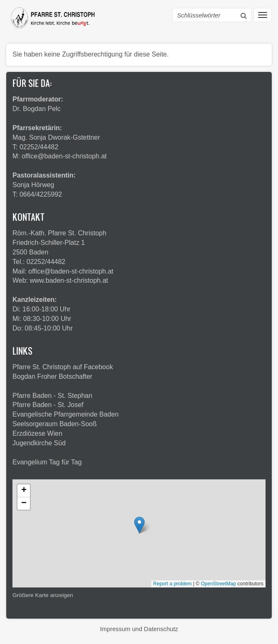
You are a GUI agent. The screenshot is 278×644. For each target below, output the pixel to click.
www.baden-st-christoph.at (69, 280)
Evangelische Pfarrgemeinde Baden (65, 414)
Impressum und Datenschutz (139, 629)
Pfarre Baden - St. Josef (48, 405)
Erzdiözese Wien (37, 433)
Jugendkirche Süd (39, 443)
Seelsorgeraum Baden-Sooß (55, 424)
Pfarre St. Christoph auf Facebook (63, 367)
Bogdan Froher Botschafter (52, 376)
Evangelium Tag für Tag (47, 462)
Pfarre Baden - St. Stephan (52, 396)
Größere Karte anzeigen (43, 595)
